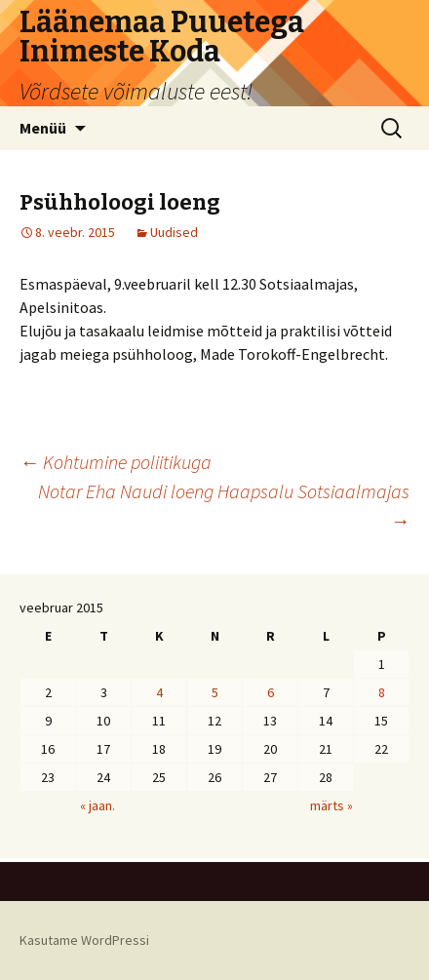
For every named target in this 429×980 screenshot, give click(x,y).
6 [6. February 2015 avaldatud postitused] (271, 692)
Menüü (43, 128)
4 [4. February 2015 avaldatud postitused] (159, 692)
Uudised (174, 232)
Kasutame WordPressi (84, 940)
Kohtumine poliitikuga (116, 462)
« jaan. (97, 805)
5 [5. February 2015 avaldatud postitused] (215, 692)
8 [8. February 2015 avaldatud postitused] (382, 692)
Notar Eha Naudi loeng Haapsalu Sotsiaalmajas (224, 506)
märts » (331, 805)
